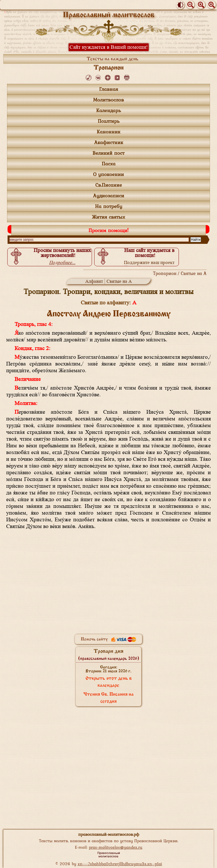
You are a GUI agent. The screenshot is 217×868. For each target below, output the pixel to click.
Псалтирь (109, 121)
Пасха (109, 164)
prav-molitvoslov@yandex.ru (116, 847)
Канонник (108, 132)
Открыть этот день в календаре (109, 682)
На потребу (109, 206)
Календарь (108, 110)
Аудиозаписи (109, 195)
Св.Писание (109, 185)
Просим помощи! (108, 230)
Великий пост (108, 153)
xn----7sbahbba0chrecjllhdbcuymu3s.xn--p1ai (120, 864)
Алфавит (94, 281)
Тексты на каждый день (113, 59)
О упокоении (108, 174)
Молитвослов (108, 100)
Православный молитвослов (109, 15)
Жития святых (108, 217)
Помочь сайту (108, 639)
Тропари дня (109, 655)
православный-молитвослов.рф (109, 834)
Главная (109, 89)
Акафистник (109, 142)
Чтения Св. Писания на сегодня (108, 698)
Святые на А (119, 281)
